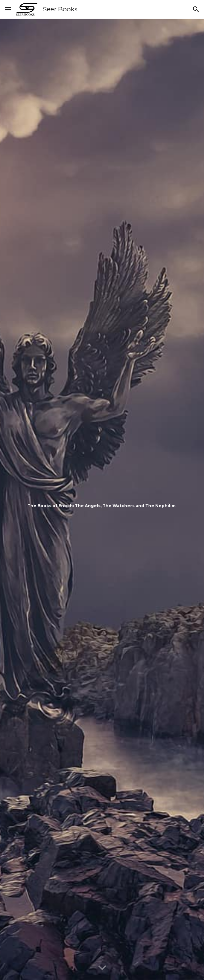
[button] (8, 9)
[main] (102, 499)
